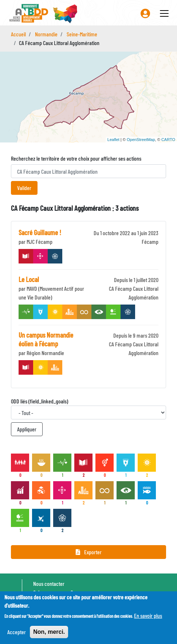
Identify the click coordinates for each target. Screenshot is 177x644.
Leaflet (113, 140)
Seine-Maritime (82, 34)
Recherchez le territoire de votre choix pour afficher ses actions (76, 158)
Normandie (46, 34)
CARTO (168, 140)
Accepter (17, 632)
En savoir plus (148, 615)
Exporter (89, 552)
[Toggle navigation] (164, 13)
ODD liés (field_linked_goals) (40, 401)
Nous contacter (49, 583)
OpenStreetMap (141, 140)
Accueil (18, 34)
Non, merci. (49, 632)
